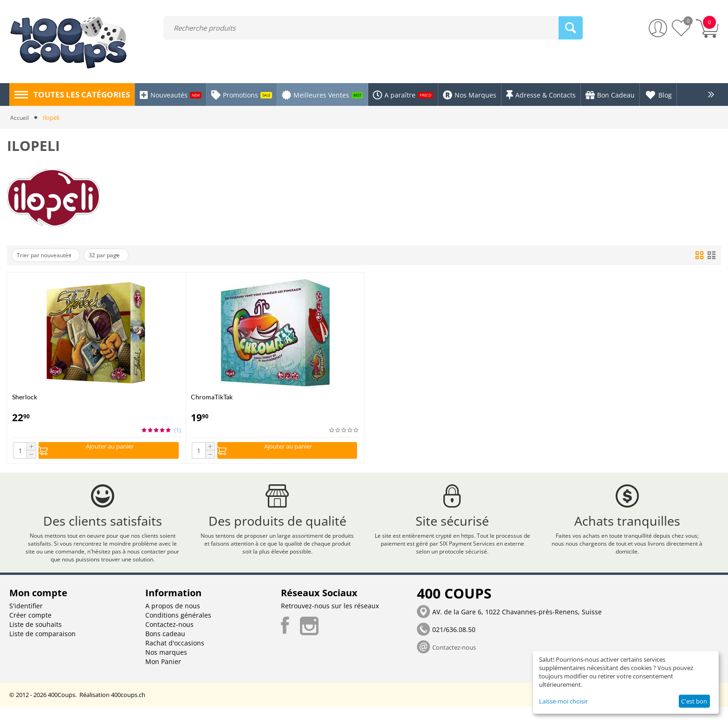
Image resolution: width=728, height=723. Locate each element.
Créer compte (30, 631)
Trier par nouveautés (49, 255)
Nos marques (166, 668)
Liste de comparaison (42, 650)
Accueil (20, 117)
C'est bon (694, 701)
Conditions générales (178, 631)
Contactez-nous (169, 641)
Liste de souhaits (36, 641)
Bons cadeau (165, 650)
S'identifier (26, 622)
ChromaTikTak (212, 397)
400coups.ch (128, 711)
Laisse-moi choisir (563, 701)
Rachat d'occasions (175, 659)
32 (119, 255)
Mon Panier (163, 678)
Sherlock (25, 397)
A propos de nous (173, 622)
